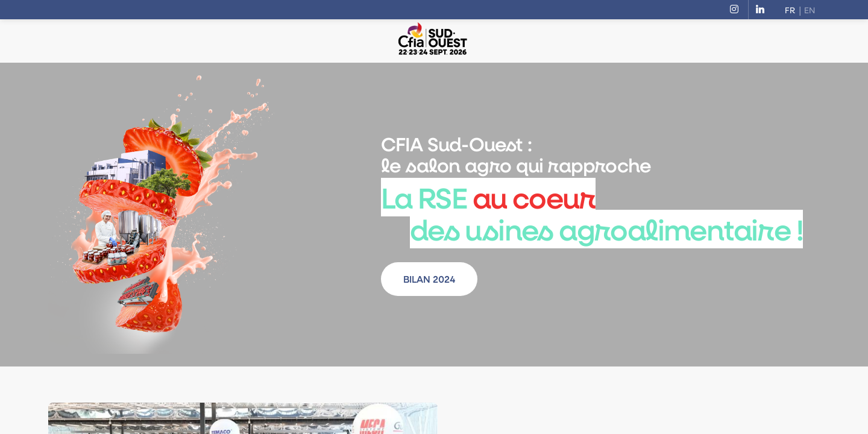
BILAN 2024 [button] (429, 279)
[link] (737, 10)
